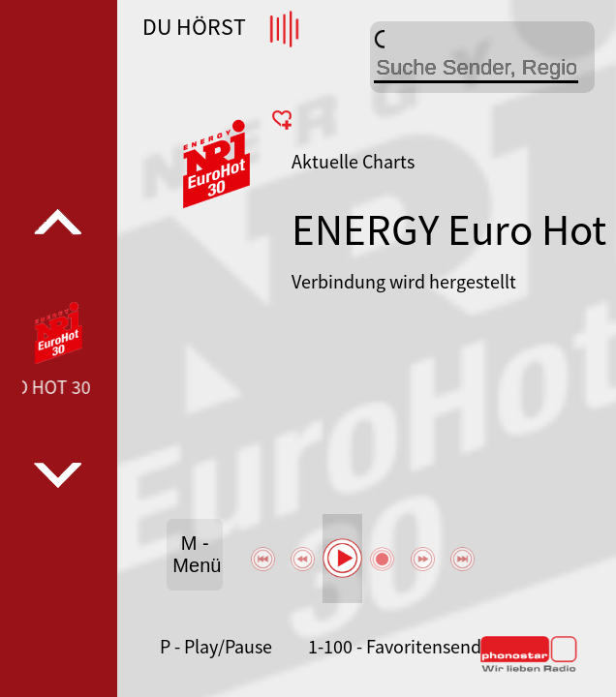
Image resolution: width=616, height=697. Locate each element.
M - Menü (197, 554)
